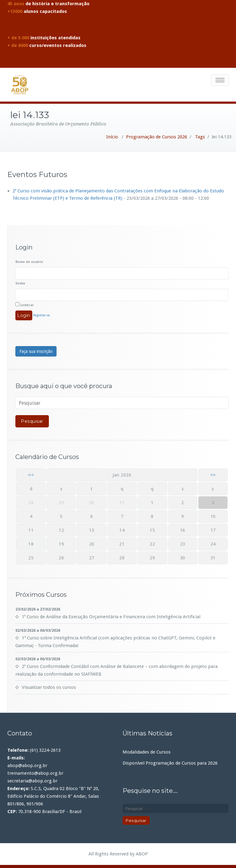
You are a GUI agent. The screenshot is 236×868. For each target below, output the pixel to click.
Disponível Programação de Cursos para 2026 (170, 763)
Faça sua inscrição (36, 351)
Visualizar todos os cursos (49, 687)
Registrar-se (41, 315)
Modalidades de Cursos (147, 752)
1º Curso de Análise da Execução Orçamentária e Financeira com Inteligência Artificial (111, 617)
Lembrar (25, 305)
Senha (20, 283)
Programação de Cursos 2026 (157, 137)
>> (213, 475)
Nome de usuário (29, 262)
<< (31, 475)
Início (112, 137)
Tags (200, 137)
